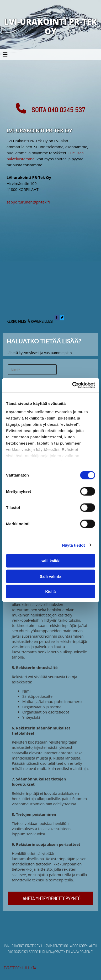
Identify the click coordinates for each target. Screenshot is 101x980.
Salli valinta (50, 576)
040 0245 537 (17, 952)
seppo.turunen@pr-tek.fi (28, 202)
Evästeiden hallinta (20, 968)
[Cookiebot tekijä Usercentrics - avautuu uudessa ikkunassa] (72, 385)
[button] (50, 108)
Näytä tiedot (74, 545)
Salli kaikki (50, 561)
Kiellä (50, 591)
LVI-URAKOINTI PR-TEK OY (50, 26)
